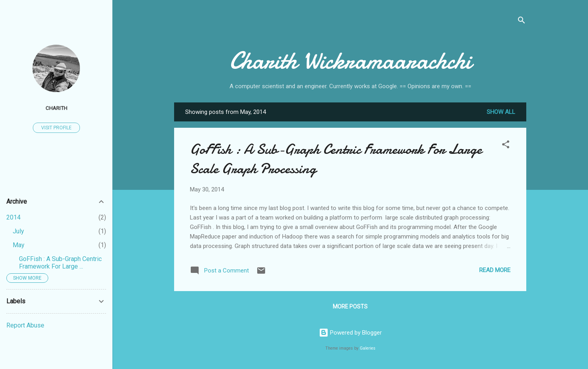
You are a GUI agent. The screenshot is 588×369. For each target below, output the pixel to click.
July (18, 231)
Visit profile (56, 128)
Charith (56, 108)
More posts (350, 307)
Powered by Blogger (350, 333)
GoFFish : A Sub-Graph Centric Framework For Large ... (60, 263)
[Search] (522, 22)
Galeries (368, 348)
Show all (501, 112)
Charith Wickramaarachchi (350, 61)
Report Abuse (25, 325)
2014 (13, 217)
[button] (506, 146)
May (19, 245)
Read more (495, 270)
